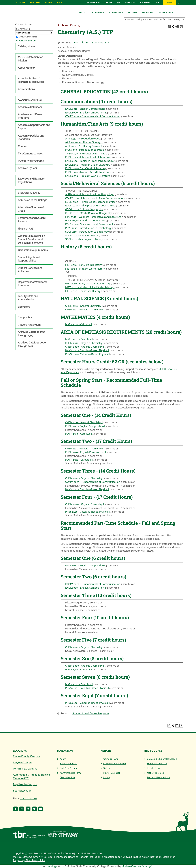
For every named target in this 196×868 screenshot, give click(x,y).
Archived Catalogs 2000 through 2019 (32, 344)
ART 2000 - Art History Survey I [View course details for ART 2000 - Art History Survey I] (83, 142)
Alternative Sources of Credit (31, 209)
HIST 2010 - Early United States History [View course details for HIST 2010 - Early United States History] (88, 284)
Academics (98, 12)
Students (20, 3)
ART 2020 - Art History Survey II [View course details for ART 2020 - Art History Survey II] (84, 146)
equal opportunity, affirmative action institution (134, 857)
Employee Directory (157, 764)
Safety (107, 768)
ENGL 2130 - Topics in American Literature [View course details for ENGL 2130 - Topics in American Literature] (89, 161)
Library (108, 3)
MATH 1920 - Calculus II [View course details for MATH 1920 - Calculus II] (79, 339)
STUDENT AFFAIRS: (29, 193)
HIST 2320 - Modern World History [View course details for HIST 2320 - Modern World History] (85, 269)
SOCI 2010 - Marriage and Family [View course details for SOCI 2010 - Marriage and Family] (84, 239)
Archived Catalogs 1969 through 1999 (32, 334)
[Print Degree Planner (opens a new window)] (169, 26)
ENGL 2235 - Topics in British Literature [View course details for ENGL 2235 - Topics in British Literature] (88, 165)
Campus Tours (111, 759)
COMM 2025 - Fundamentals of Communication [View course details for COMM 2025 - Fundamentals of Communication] (93, 116)
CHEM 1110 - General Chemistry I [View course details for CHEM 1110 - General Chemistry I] (84, 306)
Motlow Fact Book (156, 773)
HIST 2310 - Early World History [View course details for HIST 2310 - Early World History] (83, 265)
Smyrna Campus (23, 763)
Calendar (145, 3)
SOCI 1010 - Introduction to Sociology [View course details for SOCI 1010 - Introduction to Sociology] (87, 232)
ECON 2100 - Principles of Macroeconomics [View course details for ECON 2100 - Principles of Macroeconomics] (90, 202)
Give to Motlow (67, 777)
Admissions (116, 12)
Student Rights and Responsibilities (29, 259)
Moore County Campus (26, 756)
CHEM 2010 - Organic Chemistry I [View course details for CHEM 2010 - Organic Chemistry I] (84, 343)
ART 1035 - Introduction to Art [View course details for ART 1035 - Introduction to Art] (83, 139)
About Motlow (26, 68)
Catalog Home (26, 46)
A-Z (119, 3)
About (83, 12)
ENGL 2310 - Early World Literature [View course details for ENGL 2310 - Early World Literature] (85, 168)
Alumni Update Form (70, 773)
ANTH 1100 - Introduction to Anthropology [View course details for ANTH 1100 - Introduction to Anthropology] (90, 194)
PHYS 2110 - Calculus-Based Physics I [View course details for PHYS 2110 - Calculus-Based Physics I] (87, 350)
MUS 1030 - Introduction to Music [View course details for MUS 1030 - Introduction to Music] (85, 150)
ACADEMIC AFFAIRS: (30, 100)
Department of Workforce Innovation (33, 284)
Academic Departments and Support (34, 127)
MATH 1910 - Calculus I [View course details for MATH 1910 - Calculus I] (78, 324)
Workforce (166, 12)
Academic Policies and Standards (31, 137)
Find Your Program (69, 768)
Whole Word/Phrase (28, 37)
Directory (130, 3)
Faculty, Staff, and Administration (28, 298)
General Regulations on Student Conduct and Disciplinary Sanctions (31, 239)
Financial (148, 12)
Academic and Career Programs (30, 116)
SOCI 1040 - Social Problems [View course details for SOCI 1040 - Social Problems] (82, 236)
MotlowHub (93, 3)
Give (157, 3)
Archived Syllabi (27, 168)
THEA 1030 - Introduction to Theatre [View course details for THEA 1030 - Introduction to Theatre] (86, 154)
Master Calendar (112, 773)
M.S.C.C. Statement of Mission (30, 59)
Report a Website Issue (159, 777)
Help (59, 3)
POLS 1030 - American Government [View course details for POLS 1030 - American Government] (86, 221)
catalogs (52, 866)
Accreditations (26, 89)
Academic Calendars (30, 107)
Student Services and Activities (30, 270)
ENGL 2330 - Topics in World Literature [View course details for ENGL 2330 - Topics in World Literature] (88, 176)
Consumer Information (115, 764)
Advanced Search (25, 41)
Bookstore (24, 307)
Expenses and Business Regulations (31, 180)
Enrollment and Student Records (32, 220)
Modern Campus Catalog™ (137, 866)
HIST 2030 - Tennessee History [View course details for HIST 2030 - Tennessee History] (83, 291)
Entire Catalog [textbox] (23, 29)
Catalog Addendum (29, 325)
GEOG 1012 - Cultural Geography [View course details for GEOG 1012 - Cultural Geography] (84, 209)
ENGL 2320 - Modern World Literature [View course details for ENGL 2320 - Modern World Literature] (87, 172)
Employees (35, 3)
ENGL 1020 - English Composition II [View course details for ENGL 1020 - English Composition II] (86, 113)
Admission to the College (32, 200)
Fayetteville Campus (25, 784)
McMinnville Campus (25, 769)
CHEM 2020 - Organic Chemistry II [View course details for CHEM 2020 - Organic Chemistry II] (85, 347)
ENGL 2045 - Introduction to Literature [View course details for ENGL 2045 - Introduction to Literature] (87, 157)
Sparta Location (22, 791)
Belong (132, 12)
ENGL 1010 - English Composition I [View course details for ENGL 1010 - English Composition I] (85, 109)
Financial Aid (25, 229)
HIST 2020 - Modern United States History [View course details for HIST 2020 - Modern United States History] (89, 287)
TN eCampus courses (30, 154)
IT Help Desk (154, 768)
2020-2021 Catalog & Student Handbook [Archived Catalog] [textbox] (153, 19)
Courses (23, 146)
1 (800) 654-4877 (29, 798)
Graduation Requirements (33, 250)
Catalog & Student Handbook (162, 759)
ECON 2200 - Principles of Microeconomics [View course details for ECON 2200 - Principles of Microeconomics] (90, 206)
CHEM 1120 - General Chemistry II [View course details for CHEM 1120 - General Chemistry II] (84, 310)
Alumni (49, 3)
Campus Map (26, 318)
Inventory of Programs (31, 161)
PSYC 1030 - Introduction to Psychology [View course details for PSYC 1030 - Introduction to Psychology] (88, 228)
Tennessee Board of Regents (72, 857)
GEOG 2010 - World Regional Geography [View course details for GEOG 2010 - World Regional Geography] (89, 213)
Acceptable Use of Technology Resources (31, 80)
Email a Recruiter (68, 764)
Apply (170, 3)
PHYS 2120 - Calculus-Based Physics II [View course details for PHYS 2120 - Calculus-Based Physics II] (87, 354)
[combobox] (155, 19)
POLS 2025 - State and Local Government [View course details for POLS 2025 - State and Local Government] (89, 224)
